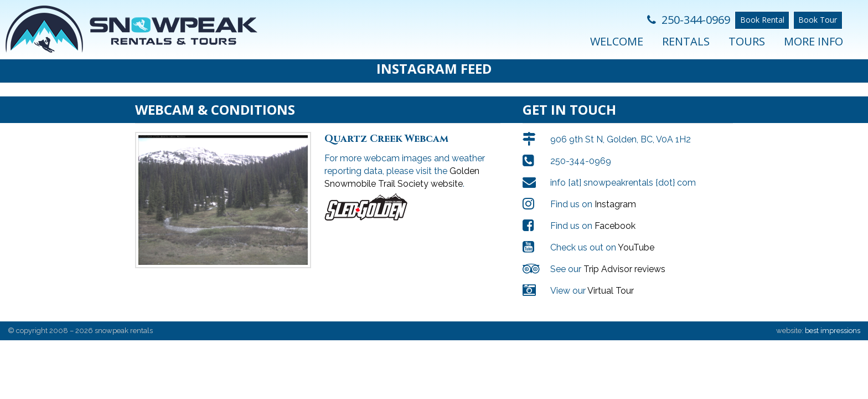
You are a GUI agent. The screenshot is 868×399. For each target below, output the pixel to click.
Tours (747, 41)
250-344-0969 (689, 20)
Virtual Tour (611, 291)
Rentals (686, 41)
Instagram (615, 204)
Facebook (615, 226)
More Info (813, 41)
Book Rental (762, 20)
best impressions (833, 331)
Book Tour (818, 20)
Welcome (617, 41)
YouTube (636, 247)
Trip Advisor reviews (624, 269)
